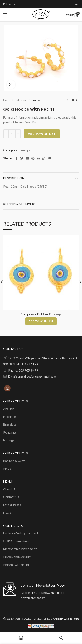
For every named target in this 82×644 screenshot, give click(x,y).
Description (14, 178)
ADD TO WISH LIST (42, 134)
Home (7, 100)
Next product (77, 100)
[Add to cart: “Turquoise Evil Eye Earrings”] (41, 321)
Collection (21, 100)
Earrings (37, 100)
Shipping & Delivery (20, 204)
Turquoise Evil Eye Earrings (41, 314)
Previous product (68, 100)
